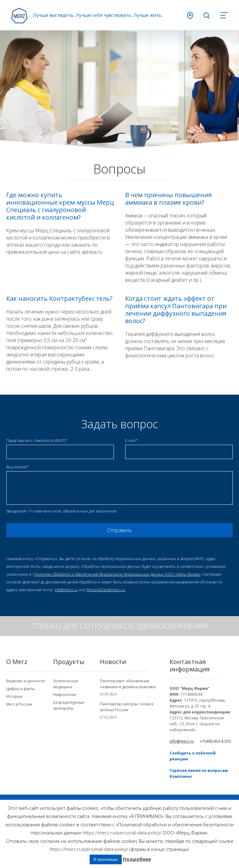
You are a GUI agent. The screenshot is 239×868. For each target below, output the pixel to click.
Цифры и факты (21, 689)
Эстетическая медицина (66, 684)
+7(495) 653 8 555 (215, 741)
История (14, 696)
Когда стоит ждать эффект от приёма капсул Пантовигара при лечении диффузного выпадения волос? (176, 310)
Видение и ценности (26, 681)
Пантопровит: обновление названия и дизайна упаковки (128, 684)
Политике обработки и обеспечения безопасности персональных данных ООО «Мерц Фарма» (117, 574)
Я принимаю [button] (106, 859)
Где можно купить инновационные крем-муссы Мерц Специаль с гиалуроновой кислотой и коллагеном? (60, 206)
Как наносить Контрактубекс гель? (59, 299)
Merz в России (19, 704)
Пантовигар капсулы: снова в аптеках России (127, 707)
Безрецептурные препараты (69, 705)
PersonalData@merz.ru (106, 590)
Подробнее (137, 859)
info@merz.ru (66, 590)
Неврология (65, 695)
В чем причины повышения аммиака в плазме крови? (168, 199)
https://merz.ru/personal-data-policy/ (122, 833)
